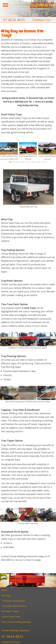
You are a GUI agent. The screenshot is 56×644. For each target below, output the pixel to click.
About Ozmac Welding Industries (16, 622)
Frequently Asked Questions (14, 606)
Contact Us (29, 560)
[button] (10, 162)
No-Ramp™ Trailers (10, 611)
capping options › (15, 431)
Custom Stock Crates (11, 617)
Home (4, 590)
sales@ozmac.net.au (11, 642)
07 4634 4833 (14, 20)
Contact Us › (42, 20)
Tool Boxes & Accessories (13, 601)
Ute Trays (6, 595)
